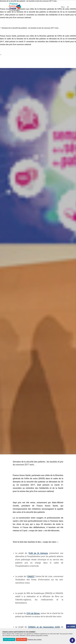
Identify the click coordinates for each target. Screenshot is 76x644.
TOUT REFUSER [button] (21, 639)
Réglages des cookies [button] (35, 640)
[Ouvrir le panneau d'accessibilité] (72, 640)
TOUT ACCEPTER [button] (9, 639)
